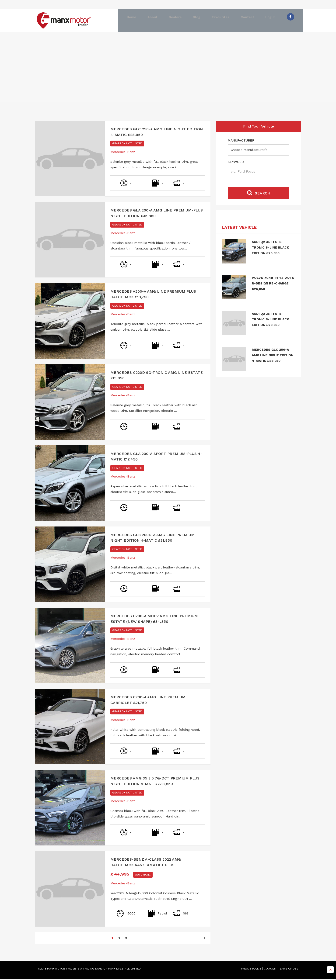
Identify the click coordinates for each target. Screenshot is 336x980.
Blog (195, 21)
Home (130, 21)
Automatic (143, 875)
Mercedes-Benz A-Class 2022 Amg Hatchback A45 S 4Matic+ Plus (146, 863)
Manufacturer (241, 141)
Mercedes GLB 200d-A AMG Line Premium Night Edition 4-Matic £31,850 (152, 538)
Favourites (219, 21)
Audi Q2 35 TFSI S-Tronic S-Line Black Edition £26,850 (270, 248)
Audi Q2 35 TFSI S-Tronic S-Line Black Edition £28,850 (270, 320)
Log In (269, 21)
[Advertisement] (168, 70)
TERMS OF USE (288, 969)
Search (259, 193)
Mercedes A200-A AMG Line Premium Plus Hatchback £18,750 (153, 295)
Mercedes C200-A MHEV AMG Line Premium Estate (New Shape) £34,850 (154, 619)
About (151, 21)
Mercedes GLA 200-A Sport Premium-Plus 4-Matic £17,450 (156, 457)
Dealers (173, 21)
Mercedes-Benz (123, 152)
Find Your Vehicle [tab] (259, 127)
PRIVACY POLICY (251, 969)
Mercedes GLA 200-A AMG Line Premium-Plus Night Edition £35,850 (157, 214)
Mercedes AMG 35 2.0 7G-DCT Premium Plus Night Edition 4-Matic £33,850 (155, 782)
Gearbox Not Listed (127, 144)
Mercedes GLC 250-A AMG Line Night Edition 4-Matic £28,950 (157, 133)
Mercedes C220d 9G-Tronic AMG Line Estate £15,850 (157, 376)
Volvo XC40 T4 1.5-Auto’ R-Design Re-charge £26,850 (274, 284)
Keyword (236, 163)
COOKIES (270, 969)
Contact (246, 21)
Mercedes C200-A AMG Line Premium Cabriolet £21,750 (148, 701)
